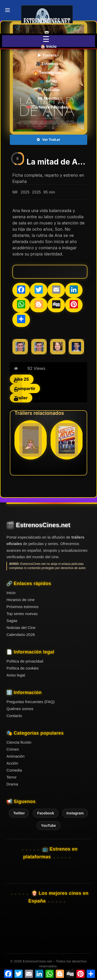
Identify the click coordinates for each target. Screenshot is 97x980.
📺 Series (48, 81)
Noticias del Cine (21, 628)
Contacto (14, 716)
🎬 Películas (48, 90)
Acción (12, 763)
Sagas (12, 621)
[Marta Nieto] (20, 347)
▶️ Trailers (49, 55)
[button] (76, 444)
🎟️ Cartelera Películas (48, 107)
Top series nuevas (22, 614)
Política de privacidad (25, 661)
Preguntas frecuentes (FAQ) (31, 702)
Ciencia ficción (19, 742)
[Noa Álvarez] (58, 347)
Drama (12, 784)
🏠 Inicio (48, 46)
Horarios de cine (21, 600)
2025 (25, 192)
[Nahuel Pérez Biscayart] (76, 347)
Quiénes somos (20, 709)
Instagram (75, 813)
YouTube (48, 826)
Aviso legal (16, 675)
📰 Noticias (49, 98)
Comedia (14, 770)
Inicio (11, 593)
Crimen (13, 749)
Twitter (19, 813)
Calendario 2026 (21, 635)
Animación (15, 756)
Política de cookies (23, 668)
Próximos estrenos (22, 607)
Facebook (46, 813)
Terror (11, 777)
